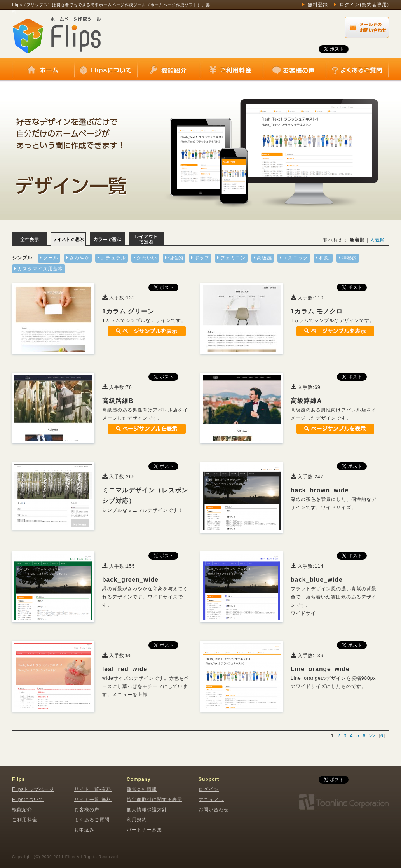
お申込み (84, 830)
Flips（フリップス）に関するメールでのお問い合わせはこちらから (367, 27)
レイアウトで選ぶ (146, 239)
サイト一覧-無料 (93, 800)
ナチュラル (113, 258)
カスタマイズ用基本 (40, 269)
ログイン (209, 789)
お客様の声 (295, 70)
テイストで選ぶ (68, 239)
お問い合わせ (214, 810)
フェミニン (233, 258)
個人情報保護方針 (147, 810)
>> (372, 736)
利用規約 (137, 820)
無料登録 (318, 5)
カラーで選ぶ (107, 239)
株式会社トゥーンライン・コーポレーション (343, 802)
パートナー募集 (144, 830)
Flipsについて (106, 70)
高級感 (264, 258)
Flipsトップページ (33, 789)
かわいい (147, 258)
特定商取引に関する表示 (154, 800)
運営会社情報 (142, 789)
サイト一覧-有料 (93, 789)
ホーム (43, 70)
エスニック (296, 258)
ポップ (202, 258)
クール (51, 258)
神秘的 (350, 258)
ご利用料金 (232, 70)
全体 (30, 239)
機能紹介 (169, 70)
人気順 (377, 240)
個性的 (176, 258)
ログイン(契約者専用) (364, 5)
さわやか (80, 258)
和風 (324, 258)
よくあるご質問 (357, 70)
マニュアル (211, 800)
